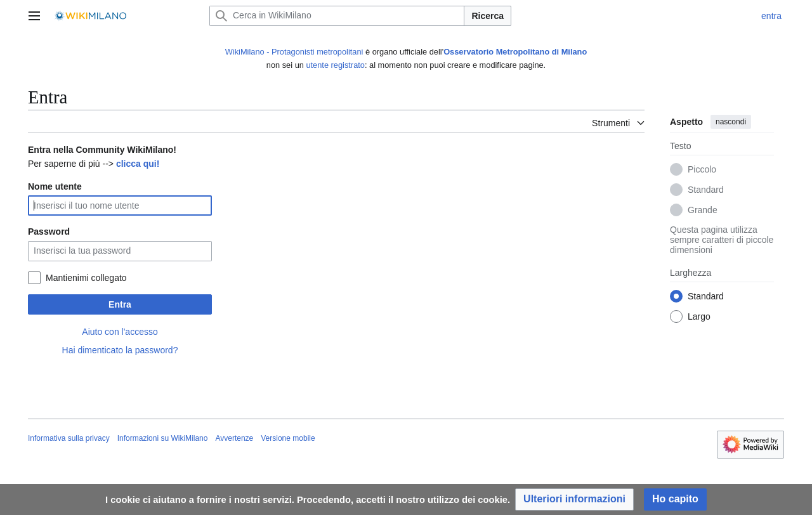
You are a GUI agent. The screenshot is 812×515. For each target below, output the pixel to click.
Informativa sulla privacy (69, 438)
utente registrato (335, 65)
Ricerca (488, 16)
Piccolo (702, 170)
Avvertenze (234, 438)
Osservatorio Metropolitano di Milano (515, 52)
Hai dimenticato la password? (120, 350)
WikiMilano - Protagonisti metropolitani (294, 52)
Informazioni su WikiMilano (163, 438)
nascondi (731, 122)
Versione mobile (288, 438)
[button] (574, 499)
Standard (706, 190)
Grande (703, 211)
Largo (699, 317)
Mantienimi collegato (86, 278)
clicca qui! (138, 164)
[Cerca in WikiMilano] (337, 16)
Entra (120, 304)
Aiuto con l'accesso (120, 332)
